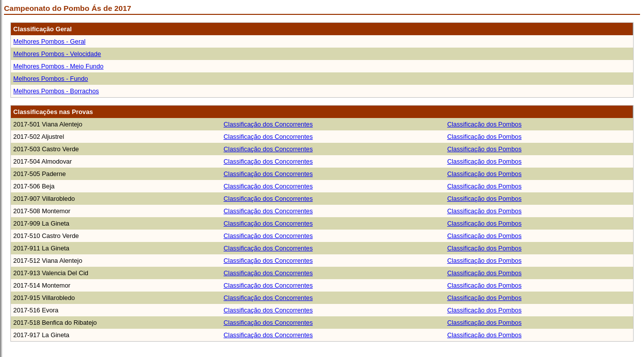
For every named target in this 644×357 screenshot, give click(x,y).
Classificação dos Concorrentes (268, 124)
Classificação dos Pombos (484, 124)
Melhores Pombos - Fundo (51, 79)
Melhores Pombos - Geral (50, 41)
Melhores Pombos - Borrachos (56, 91)
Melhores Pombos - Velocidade (57, 54)
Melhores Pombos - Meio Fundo (58, 66)
